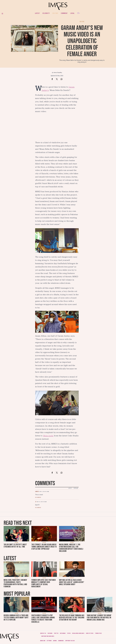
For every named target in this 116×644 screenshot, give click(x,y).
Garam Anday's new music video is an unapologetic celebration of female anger (82, 41)
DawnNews (61, 641)
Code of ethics (90, 633)
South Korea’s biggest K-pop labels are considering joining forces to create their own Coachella (43, 619)
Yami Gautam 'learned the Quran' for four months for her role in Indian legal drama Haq (99, 618)
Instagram (63, 633)
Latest (37, 13)
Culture (55, 13)
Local (72, 13)
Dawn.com (43, 641)
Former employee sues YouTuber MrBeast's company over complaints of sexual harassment (43, 583)
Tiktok (69, 633)
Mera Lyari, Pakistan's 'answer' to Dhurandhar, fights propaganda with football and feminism (15, 583)
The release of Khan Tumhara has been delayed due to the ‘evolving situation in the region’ (72, 618)
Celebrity (46, 13)
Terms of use (98, 633)
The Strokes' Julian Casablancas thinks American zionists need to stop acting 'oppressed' (44, 547)
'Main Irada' (48, 436)
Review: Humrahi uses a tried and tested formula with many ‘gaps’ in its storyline (16, 618)
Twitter (56, 633)
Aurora (55, 641)
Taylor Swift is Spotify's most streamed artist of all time (15, 546)
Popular (76, 488)
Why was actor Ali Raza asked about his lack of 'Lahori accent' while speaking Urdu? (72, 582)
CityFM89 (49, 641)
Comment (64, 13)
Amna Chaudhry (58, 73)
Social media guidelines (78, 633)
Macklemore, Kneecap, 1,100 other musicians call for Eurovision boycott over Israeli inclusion (71, 548)
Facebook (50, 633)
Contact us (43, 633)
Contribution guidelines (48, 636)
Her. (79, 13)
